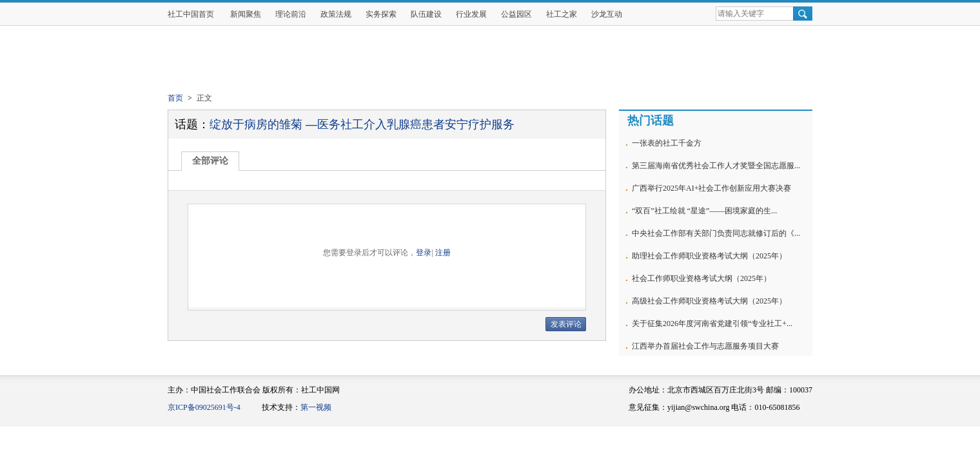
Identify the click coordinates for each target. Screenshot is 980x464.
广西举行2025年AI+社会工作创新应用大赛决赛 (711, 188)
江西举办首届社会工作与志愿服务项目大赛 (705, 346)
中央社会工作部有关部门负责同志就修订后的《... (716, 233)
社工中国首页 (191, 14)
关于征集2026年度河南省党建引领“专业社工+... (712, 324)
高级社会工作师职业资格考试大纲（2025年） (709, 301)
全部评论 (210, 161)
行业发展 (471, 14)
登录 (424, 253)
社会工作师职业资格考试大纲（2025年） (701, 278)
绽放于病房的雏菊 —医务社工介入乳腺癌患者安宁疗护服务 (362, 124)
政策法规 (336, 14)
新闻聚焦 (246, 14)
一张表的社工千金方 (667, 143)
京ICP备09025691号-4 (204, 407)
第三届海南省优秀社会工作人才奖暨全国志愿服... (716, 166)
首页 (175, 98)
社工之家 (562, 14)
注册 (443, 253)
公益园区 (516, 14)
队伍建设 (426, 14)
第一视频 (316, 407)
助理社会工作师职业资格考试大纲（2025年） (709, 256)
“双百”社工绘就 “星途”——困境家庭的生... (704, 211)
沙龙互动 (607, 14)
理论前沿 (291, 14)
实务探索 (381, 14)
